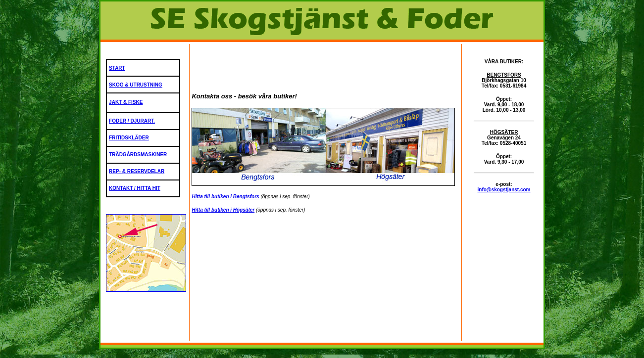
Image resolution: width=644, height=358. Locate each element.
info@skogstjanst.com (504, 190)
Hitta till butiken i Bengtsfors (225, 197)
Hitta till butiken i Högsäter (223, 210)
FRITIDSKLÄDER (129, 138)
